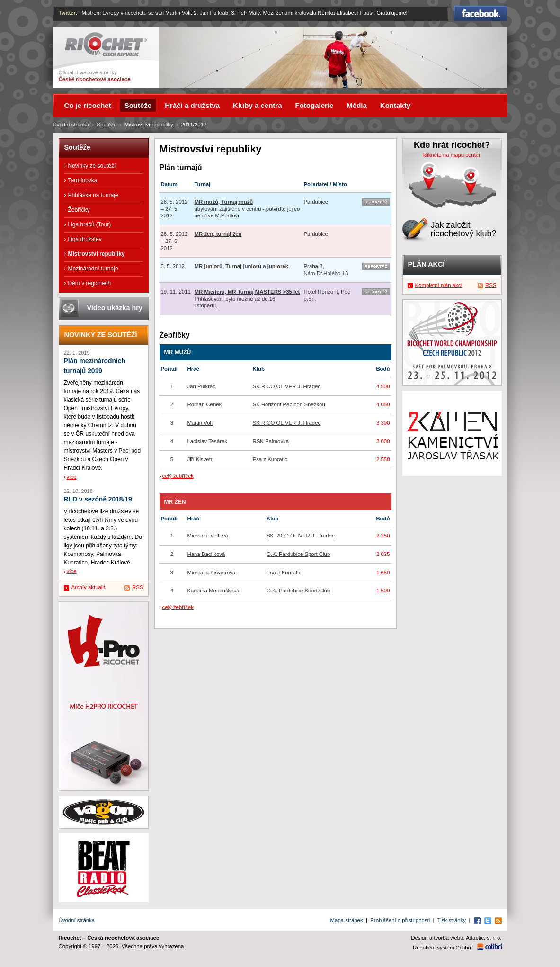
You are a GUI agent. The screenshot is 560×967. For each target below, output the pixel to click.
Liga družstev (85, 239)
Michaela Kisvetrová (212, 573)
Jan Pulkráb (202, 386)
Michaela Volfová (208, 536)
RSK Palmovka (271, 441)
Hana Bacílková (206, 554)
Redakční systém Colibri (442, 948)
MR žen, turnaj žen (218, 234)
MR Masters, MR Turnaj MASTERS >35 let (247, 292)
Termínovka (83, 180)
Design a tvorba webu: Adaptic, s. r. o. (456, 938)
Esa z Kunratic (270, 459)
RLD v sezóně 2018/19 (98, 499)
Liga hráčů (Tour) (90, 224)
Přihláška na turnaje (93, 195)
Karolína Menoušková (213, 591)
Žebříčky (79, 210)
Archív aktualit (89, 587)
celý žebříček (178, 476)
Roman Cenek (205, 404)
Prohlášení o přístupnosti (400, 920)
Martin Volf (200, 423)
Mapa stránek (347, 920)
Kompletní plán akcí (439, 285)
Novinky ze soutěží (92, 166)
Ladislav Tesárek (208, 441)
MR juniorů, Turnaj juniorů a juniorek (242, 266)
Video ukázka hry (115, 308)
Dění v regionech (90, 283)
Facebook (481, 13)
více (72, 477)
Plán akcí (427, 264)
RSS (138, 587)
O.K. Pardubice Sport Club (298, 554)
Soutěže (107, 125)
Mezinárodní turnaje (93, 269)
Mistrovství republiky (149, 125)
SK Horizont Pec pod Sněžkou (289, 404)
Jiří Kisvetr (200, 459)
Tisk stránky (452, 920)
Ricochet (106, 44)
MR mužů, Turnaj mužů (224, 202)
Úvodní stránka (71, 125)
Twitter (67, 13)
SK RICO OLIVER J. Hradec (287, 386)
